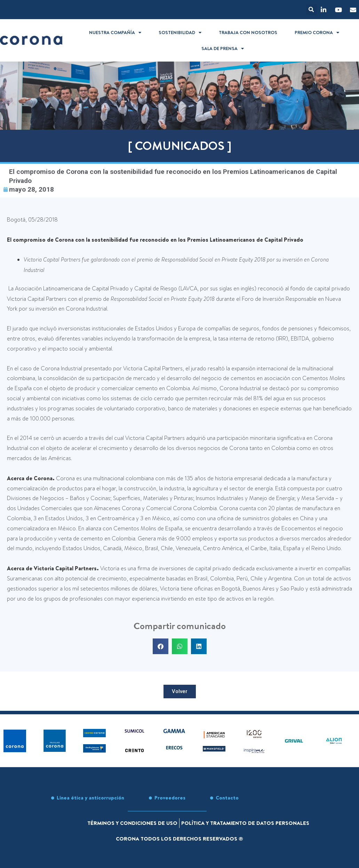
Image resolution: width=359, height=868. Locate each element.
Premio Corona (317, 33)
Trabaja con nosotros (248, 32)
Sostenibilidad (180, 33)
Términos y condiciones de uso (132, 823)
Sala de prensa (223, 49)
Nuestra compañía (115, 33)
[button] (312, 10)
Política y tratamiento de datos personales (245, 823)
